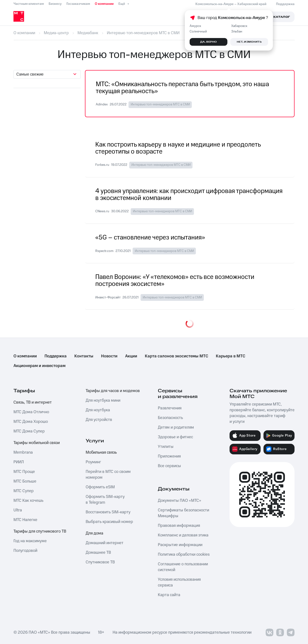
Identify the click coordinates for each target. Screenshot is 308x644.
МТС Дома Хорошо (31, 422)
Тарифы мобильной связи (37, 443)
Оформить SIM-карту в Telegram (105, 500)
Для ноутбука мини (103, 400)
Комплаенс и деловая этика (183, 535)
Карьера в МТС (231, 356)
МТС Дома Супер (29, 431)
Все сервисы (169, 466)
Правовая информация (179, 526)
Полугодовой (25, 551)
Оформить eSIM (100, 487)
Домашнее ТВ (98, 553)
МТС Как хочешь (28, 501)
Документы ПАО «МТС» (180, 501)
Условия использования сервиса (179, 582)
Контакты (84, 356)
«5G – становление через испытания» (150, 238)
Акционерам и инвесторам (39, 366)
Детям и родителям (176, 427)
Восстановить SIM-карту (108, 512)
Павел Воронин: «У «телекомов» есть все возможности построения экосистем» (175, 281)
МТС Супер (24, 491)
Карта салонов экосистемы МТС (176, 356)
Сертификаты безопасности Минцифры (183, 513)
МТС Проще (24, 472)
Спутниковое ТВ (100, 562)
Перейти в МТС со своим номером (108, 475)
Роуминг (93, 462)
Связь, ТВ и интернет (33, 402)
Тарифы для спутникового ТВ (40, 531)
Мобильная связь (101, 452)
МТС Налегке (25, 520)
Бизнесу (55, 4)
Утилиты (166, 447)
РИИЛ (19, 462)
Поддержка (56, 356)
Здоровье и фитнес (175, 437)
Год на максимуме (30, 541)
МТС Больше (25, 481)
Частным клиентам (29, 4)
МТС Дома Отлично (31, 412)
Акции (131, 356)
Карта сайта (169, 595)
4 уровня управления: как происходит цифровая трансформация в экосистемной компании (189, 195)
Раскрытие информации (180, 545)
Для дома (94, 533)
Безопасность (170, 418)
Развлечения (170, 408)
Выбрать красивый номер (109, 522)
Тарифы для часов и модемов (113, 391)
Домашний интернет (105, 543)
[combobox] (47, 74)
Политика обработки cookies (184, 554)
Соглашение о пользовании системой (183, 567)
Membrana (23, 452)
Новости (109, 356)
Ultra (18, 510)
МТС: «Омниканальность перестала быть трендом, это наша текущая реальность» (182, 88)
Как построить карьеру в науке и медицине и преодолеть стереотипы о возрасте (178, 148)
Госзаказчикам (78, 4)
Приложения (169, 456)
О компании (104, 4)
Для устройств (99, 420)
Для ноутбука (98, 410)
